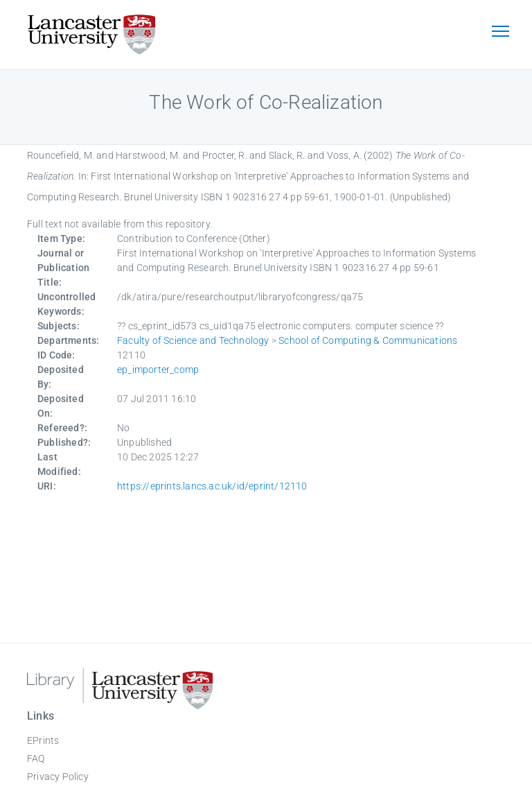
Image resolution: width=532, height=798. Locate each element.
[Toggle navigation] (500, 33)
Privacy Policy (58, 777)
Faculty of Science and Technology (193, 340)
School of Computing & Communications (368, 340)
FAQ (36, 758)
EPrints (43, 740)
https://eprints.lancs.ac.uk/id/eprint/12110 (212, 486)
